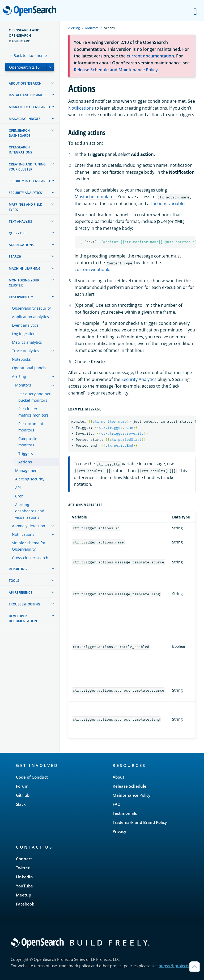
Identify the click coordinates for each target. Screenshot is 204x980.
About (118, 777)
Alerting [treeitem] (19, 376)
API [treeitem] (18, 487)
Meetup (24, 895)
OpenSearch (31, 11)
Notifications (81, 108)
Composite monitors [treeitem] (28, 442)
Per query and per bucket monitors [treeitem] (35, 397)
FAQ (117, 804)
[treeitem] (53, 83)
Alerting (74, 28)
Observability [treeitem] (21, 297)
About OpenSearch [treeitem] (25, 83)
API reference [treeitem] (21, 593)
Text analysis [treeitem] (20, 221)
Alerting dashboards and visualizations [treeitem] (30, 511)
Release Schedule (129, 786)
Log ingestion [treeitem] (24, 334)
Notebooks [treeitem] (21, 359)
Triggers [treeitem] (26, 453)
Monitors (92, 28)
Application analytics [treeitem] (30, 317)
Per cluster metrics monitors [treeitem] (33, 412)
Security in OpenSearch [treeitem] (29, 181)
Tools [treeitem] (14, 581)
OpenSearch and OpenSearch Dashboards (24, 36)
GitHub (23, 795)
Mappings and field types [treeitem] (26, 207)
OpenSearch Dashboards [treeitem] (20, 133)
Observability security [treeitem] (31, 308)
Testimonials (125, 813)
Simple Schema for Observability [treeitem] (29, 546)
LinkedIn (24, 877)
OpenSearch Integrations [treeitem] (20, 150)
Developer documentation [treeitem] (23, 618)
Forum (22, 786)
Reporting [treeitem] (18, 569)
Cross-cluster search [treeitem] (30, 558)
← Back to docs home (28, 55)
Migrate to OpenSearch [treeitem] (29, 107)
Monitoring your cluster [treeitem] (24, 283)
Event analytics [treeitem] (25, 325)
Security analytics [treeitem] (25, 193)
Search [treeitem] (15, 257)
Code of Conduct (32, 777)
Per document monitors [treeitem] (31, 427)
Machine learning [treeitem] (25, 269)
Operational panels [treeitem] (29, 368)
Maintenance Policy (131, 795)
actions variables (170, 204)
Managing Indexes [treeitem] (25, 119)
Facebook (25, 904)
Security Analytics (139, 379)
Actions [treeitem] (25, 462)
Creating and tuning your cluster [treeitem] (27, 167)
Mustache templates (95, 197)
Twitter (23, 868)
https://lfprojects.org (177, 966)
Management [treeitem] (27, 470)
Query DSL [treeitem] (18, 233)
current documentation (150, 56)
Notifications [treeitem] (23, 534)
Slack (21, 804)
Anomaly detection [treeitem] (29, 526)
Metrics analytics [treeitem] (27, 342)
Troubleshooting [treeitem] (24, 604)
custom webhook (92, 269)
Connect (24, 859)
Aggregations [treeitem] (21, 245)
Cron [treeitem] (19, 496)
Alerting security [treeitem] (30, 479)
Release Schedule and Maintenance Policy (116, 70)
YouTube (24, 886)
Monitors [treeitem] (23, 385)
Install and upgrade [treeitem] (27, 95)
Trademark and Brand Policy (140, 822)
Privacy (119, 831)
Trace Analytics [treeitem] (25, 351)
